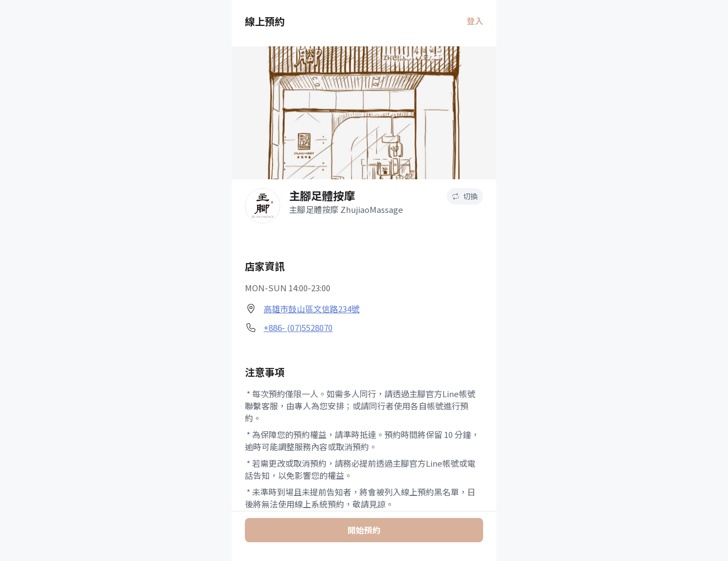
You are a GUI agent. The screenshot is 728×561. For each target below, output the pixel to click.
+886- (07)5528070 (298, 327)
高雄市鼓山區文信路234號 (312, 309)
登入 (475, 21)
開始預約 (364, 530)
